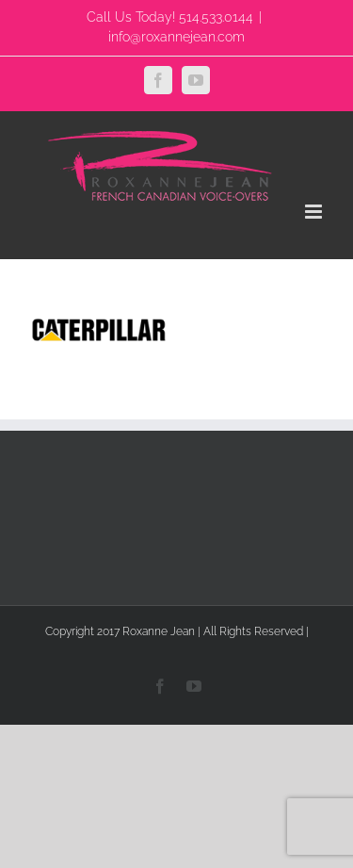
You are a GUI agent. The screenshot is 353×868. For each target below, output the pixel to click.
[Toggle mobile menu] (315, 212)
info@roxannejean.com (176, 37)
